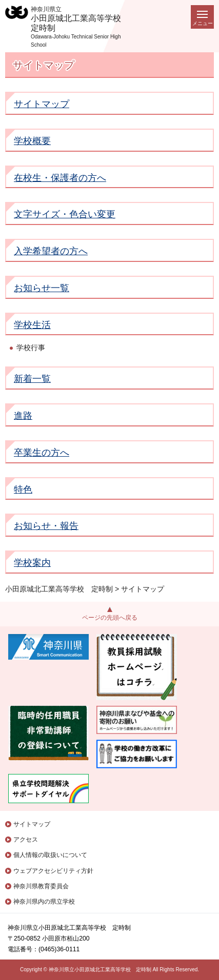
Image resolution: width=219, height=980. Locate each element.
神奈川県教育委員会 (41, 886)
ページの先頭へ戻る (110, 618)
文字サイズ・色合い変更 (65, 214)
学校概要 (32, 141)
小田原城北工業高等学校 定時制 (59, 589)
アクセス (26, 840)
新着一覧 (32, 379)
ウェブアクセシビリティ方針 (53, 871)
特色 (23, 489)
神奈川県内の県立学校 (44, 902)
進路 (23, 416)
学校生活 (32, 325)
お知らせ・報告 (46, 526)
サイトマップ (42, 104)
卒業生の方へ (42, 453)
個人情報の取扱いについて (50, 855)
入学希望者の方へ (51, 251)
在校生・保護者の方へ (60, 178)
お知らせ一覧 (42, 288)
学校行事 (31, 348)
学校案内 (32, 563)
